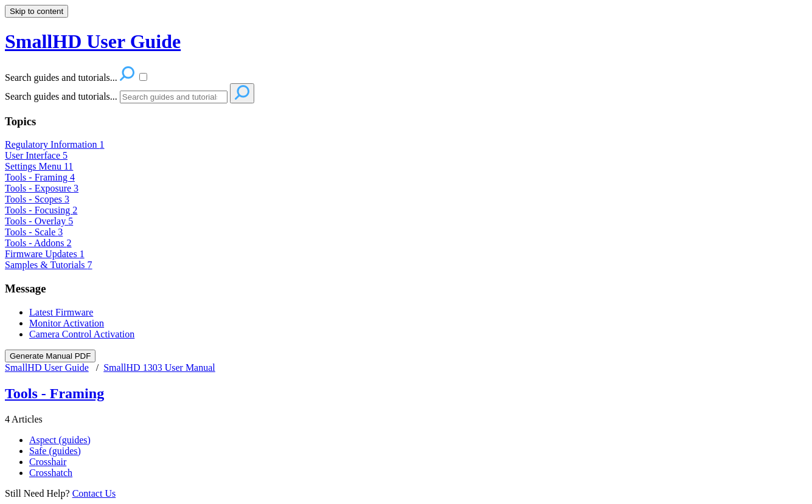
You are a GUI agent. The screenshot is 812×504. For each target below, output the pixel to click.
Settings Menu (39, 166)
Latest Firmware (61, 312)
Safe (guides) (55, 451)
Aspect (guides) (60, 440)
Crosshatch (51, 473)
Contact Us (94, 493)
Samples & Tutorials (49, 265)
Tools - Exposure (42, 188)
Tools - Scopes (37, 199)
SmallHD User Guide (47, 368)
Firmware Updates (45, 254)
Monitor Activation (67, 323)
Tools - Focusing (41, 210)
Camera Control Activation (82, 334)
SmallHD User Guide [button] (93, 41)
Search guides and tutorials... (61, 96)
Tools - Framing (40, 177)
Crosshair (48, 462)
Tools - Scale (34, 232)
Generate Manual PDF (50, 356)
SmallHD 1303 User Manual (159, 368)
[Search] (174, 97)
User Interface (36, 155)
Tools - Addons (38, 243)
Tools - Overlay (39, 221)
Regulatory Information (55, 144)
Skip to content (36, 11)
